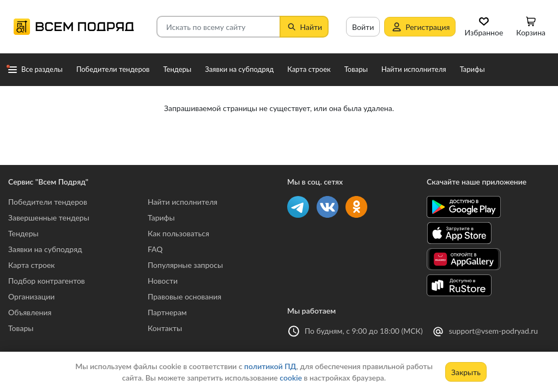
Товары (21, 328)
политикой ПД (270, 366)
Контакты (165, 328)
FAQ (155, 249)
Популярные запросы (185, 265)
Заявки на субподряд (45, 249)
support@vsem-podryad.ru (493, 331)
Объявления (30, 312)
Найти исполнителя (183, 202)
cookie (291, 378)
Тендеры (23, 233)
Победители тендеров (48, 202)
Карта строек (32, 265)
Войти (363, 27)
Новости (163, 281)
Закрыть (466, 372)
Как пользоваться (178, 233)
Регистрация (420, 27)
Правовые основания (184, 296)
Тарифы (161, 218)
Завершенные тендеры (49, 218)
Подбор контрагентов (47, 281)
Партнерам (167, 312)
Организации (31, 296)
